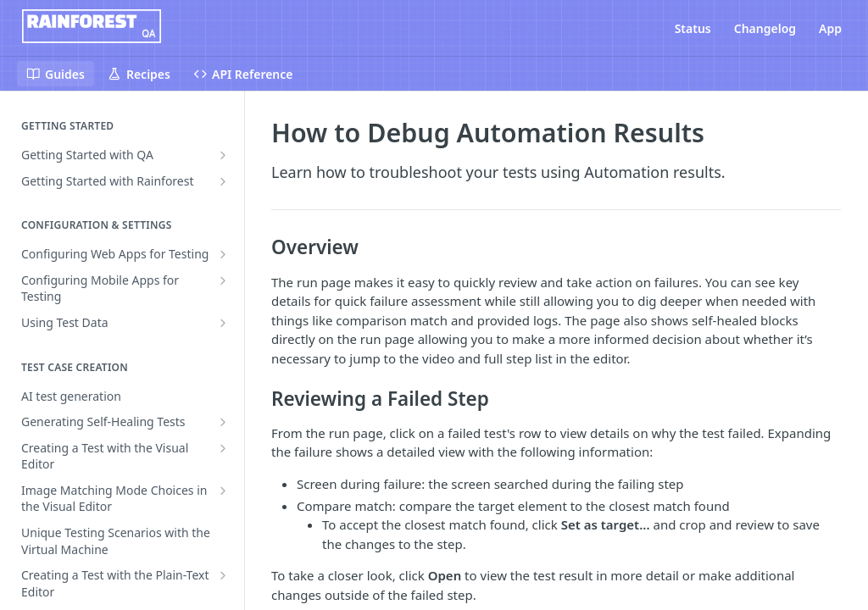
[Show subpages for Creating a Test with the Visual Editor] (223, 448)
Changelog (765, 28)
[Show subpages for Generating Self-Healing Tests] (223, 422)
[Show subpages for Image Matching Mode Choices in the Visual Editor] (223, 491)
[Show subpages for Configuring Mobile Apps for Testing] (223, 280)
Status (693, 28)
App (830, 28)
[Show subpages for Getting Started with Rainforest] (223, 181)
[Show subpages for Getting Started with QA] (223, 155)
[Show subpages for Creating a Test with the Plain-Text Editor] (223, 575)
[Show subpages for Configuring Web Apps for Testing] (223, 254)
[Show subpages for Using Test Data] (223, 323)
